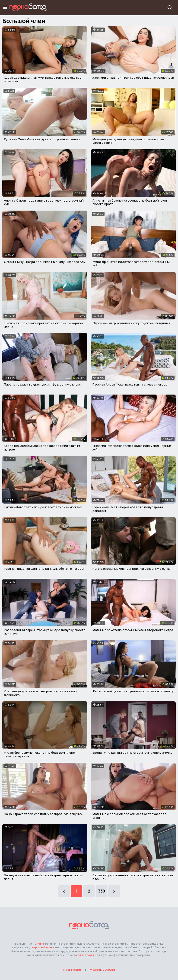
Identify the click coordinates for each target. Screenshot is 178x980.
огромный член (42, 947)
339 (102, 891)
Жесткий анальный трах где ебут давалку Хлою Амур (133, 78)
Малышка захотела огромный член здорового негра (133, 630)
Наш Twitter (72, 970)
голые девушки (86, 955)
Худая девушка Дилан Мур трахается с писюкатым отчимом (43, 79)
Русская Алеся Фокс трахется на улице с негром (130, 384)
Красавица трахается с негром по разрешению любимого (40, 693)
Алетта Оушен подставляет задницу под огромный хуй (44, 202)
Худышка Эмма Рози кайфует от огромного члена (42, 139)
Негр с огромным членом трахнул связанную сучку (132, 569)
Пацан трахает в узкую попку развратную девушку (43, 814)
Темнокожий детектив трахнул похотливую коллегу (133, 691)
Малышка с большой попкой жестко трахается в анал (130, 816)
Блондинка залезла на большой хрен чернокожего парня (43, 877)
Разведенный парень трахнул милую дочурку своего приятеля (45, 632)
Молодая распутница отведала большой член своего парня (128, 141)
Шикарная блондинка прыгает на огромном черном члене (43, 325)
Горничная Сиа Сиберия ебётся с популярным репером (128, 509)
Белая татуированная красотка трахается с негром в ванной (133, 877)
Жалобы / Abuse (102, 970)
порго (41, 944)
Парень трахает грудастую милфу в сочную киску (42, 384)
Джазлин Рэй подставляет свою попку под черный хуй (132, 448)
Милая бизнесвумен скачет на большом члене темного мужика (39, 754)
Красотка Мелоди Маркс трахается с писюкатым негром (42, 448)
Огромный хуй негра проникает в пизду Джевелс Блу (45, 262)
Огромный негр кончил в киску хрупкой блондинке (131, 323)
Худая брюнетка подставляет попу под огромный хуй (131, 264)
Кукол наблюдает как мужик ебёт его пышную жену (43, 507)
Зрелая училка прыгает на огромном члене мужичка (132, 753)
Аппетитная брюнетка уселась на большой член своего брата (130, 202)
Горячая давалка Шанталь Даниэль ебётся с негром (44, 569)
